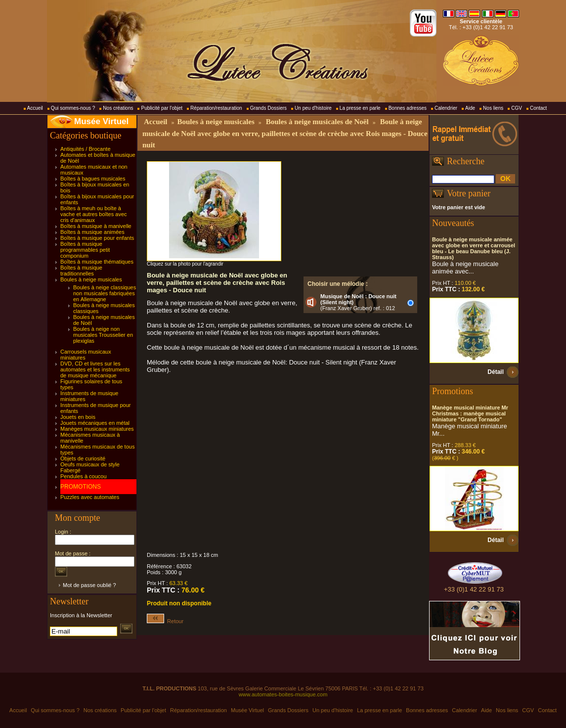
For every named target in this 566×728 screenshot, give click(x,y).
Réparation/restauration (216, 108)
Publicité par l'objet (162, 108)
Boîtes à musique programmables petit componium (85, 250)
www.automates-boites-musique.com (283, 694)
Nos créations (118, 108)
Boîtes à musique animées (92, 232)
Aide (470, 108)
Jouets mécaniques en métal (95, 423)
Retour (165, 621)
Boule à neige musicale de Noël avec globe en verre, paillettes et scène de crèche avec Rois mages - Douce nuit (285, 133)
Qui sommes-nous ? (73, 108)
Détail (496, 372)
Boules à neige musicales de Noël (317, 122)
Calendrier (446, 108)
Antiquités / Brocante (86, 149)
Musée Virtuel (101, 121)
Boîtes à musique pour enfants (97, 238)
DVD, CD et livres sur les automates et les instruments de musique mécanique (95, 369)
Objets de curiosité (83, 458)
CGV (517, 108)
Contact (538, 108)
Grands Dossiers (268, 108)
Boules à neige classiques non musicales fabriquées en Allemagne (105, 293)
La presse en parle (360, 108)
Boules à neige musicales (91, 279)
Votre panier (469, 193)
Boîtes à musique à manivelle (96, 226)
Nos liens (493, 108)
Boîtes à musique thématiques (97, 262)
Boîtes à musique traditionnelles (81, 271)
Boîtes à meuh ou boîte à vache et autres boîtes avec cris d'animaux (94, 214)
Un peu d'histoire (313, 108)
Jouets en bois (78, 417)
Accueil (35, 108)
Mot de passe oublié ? (89, 585)
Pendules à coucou (84, 476)
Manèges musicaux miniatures (97, 429)
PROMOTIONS (81, 487)
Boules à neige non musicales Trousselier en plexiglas (103, 335)
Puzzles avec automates (90, 497)
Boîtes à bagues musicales (93, 179)
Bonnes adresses (408, 108)
